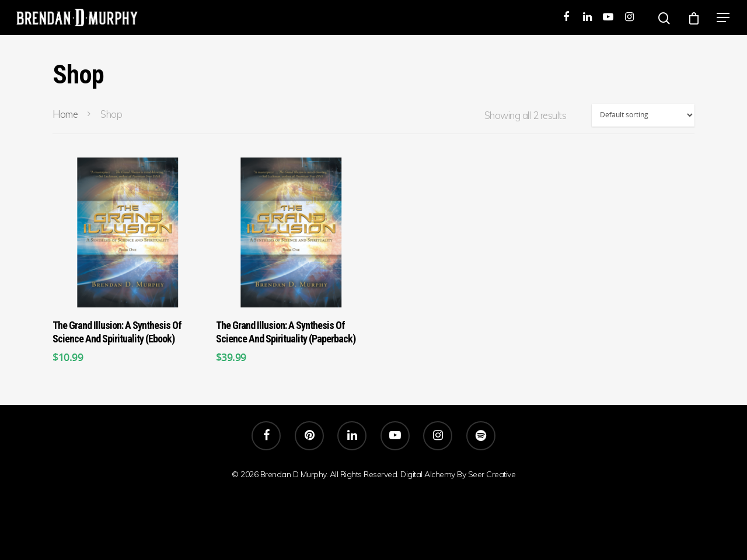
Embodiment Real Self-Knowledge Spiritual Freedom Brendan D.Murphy (374, 513)
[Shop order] (643, 115)
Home (65, 114)
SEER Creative (373, 487)
